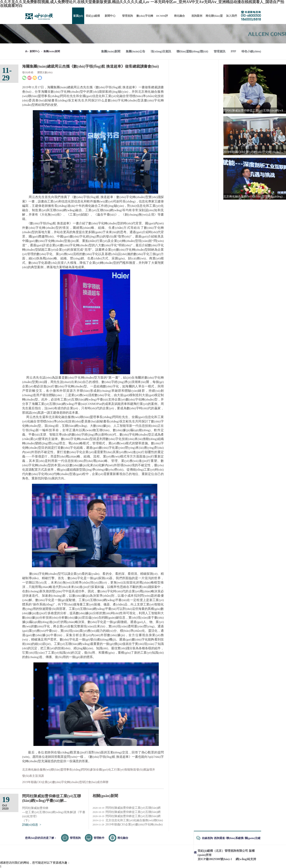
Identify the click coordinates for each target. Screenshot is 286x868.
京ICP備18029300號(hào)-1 (215, 859)
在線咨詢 (207, 838)
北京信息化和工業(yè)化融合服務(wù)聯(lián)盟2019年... (128, 820)
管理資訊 (220, 51)
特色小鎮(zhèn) (251, 51)
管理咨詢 (75, 838)
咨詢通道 (219, 838)
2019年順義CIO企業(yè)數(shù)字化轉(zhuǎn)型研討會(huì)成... (128, 825)
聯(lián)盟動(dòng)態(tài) (192, 51)
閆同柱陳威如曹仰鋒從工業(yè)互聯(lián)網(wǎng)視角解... (126, 812)
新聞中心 (35, 51)
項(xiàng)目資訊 (161, 51)
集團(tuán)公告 (135, 51)
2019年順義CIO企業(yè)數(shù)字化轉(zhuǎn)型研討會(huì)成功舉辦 (65, 782)
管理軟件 (99, 838)
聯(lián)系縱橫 (235, 838)
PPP (234, 51)
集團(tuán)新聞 (52, 51)
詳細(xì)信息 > (32, 825)
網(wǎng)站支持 (246, 859)
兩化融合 (123, 838)
